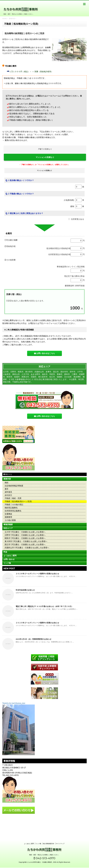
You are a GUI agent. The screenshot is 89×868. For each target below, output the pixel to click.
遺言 (6, 489)
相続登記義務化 (11, 508)
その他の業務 (10, 520)
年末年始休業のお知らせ (25, 590)
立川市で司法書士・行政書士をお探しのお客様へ (25, 532)
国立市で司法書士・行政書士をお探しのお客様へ (25, 544)
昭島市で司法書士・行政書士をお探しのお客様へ (25, 538)
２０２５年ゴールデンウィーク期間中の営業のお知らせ (37, 623)
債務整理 (8, 517)
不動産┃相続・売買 (13, 498)
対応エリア (8, 528)
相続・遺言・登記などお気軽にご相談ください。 (44, 832)
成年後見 (8, 492)
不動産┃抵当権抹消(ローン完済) (18, 501)
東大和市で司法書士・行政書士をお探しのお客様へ (26, 541)
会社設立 (8, 495)
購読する (8, 474)
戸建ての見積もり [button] (45, 149)
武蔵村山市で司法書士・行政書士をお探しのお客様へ (27, 548)
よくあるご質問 (10, 556)
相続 (6, 483)
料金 (5, 552)
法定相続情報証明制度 (14, 486)
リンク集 (7, 563)
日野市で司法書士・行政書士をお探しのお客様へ (25, 535)
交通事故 (8, 514)
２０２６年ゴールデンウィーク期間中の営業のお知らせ (37, 574)
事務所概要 (8, 525)
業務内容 (12, 19)
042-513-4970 (44, 835)
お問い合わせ (9, 559)
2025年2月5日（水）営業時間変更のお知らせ (33, 639)
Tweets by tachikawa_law (14, 703)
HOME (5, 19)
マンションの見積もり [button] (45, 157)
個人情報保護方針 (49, 821)
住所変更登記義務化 (13, 511)
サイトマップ (60, 821)
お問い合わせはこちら (44, 353)
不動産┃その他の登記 (14, 505)
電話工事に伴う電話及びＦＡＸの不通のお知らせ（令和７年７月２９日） (44, 606)
